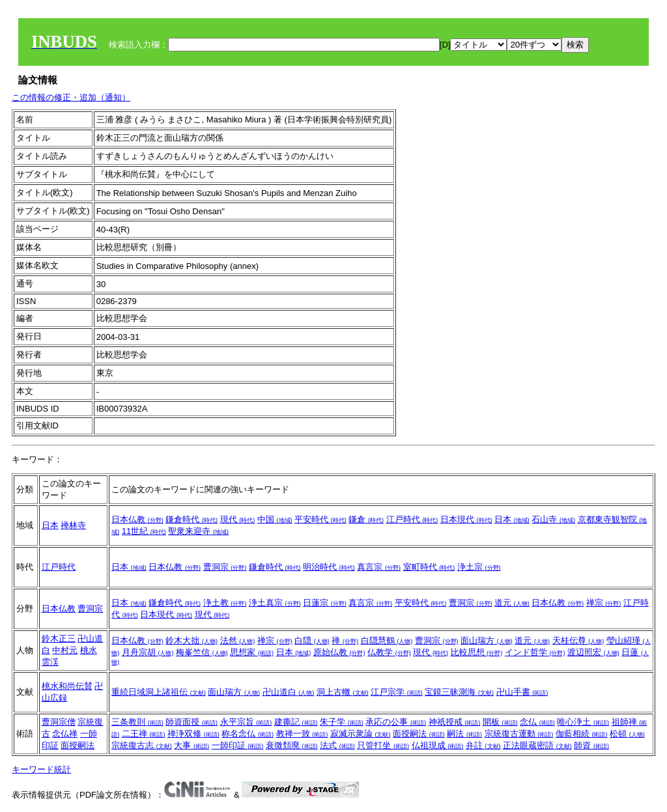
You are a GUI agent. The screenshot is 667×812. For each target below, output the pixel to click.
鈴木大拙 (192, 640)
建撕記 (296, 722)
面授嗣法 (78, 745)
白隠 (312, 640)
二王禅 (144, 734)
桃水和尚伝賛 (67, 686)
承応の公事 (396, 722)
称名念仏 (248, 734)
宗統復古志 (142, 745)
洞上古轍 (343, 692)
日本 (50, 525)
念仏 (537, 722)
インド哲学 (535, 652)
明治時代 (329, 567)
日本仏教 (137, 519)
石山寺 (553, 519)
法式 (337, 745)
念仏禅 (65, 734)
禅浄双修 (193, 734)
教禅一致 (302, 734)
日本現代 (466, 519)
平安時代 (320, 519)
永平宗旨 (246, 722)
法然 (238, 640)
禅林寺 (73, 525)
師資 (591, 745)
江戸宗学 (397, 692)
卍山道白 (289, 692)
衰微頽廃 (292, 745)
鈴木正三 (59, 638)
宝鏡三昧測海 (459, 692)
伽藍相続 (582, 734)
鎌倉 (366, 519)
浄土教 (225, 603)
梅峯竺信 (202, 652)
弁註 (483, 745)
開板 (500, 722)
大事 (192, 745)
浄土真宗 (275, 603)
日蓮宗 (325, 603)
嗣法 (464, 734)
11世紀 (144, 531)
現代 (238, 519)
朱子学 (342, 722)
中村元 (65, 650)
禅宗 (604, 603)
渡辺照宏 (593, 652)
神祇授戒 (455, 722)
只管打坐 (383, 745)
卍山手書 (522, 692)
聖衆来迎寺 (198, 531)
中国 (275, 519)
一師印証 (238, 745)
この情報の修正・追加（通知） (71, 97)
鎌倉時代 (192, 519)
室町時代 (429, 567)
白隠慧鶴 (387, 640)
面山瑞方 (487, 640)
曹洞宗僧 (59, 722)
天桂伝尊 (578, 640)
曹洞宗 (225, 567)
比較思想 (477, 652)
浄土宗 (479, 567)
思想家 (252, 652)
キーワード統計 (41, 769)
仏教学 (389, 652)
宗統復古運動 (519, 734)
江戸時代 (412, 519)
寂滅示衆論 (361, 734)
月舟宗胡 (148, 652)
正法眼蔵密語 (537, 745)
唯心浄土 (583, 722)
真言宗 (379, 567)
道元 (512, 603)
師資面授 (192, 722)
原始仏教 (339, 652)
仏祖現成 (438, 745)
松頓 (627, 734)
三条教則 (137, 722)
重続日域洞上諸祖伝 (159, 692)
